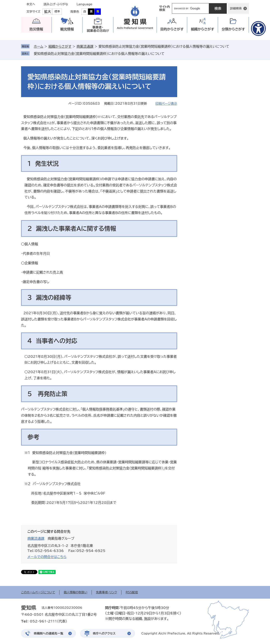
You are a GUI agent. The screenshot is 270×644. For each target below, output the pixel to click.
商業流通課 (85, 46)
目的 (172, 29)
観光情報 (67, 29)
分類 (233, 29)
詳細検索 (236, 8)
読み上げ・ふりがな (56, 4)
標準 (57, 12)
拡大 (47, 12)
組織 (203, 29)
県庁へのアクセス (104, 633)
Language (84, 4)
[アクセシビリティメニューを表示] (258, 28)
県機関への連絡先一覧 (49, 633)
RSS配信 (132, 592)
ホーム (38, 46)
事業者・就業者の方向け (98, 29)
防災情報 (36, 29)
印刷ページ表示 (166, 104)
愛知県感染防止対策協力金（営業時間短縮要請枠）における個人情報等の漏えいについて (99, 54)
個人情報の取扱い (76, 592)
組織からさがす (60, 46)
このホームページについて (38, 592)
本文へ (31, 4)
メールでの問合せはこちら (47, 557)
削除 (167, 54)
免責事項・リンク (107, 592)
